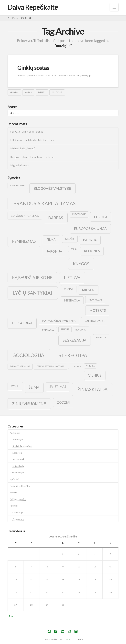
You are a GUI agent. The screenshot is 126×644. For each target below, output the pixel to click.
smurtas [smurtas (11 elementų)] (101, 337)
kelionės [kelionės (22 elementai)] (92, 251)
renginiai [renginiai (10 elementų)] (81, 330)
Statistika (17, 453)
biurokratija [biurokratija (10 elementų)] (18, 186)
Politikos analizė (18, 499)
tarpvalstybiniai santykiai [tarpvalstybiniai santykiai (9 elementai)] (50, 366)
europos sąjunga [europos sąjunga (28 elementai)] (90, 228)
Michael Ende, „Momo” (23, 148)
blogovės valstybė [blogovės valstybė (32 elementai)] (52, 188)
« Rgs (10, 616)
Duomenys (18, 512)
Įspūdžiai (14, 479)
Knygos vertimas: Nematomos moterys (32, 157)
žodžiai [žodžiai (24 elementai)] (64, 402)
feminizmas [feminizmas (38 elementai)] (24, 241)
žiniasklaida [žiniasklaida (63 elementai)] (92, 389)
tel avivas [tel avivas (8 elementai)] (76, 366)
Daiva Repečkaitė (33, 7)
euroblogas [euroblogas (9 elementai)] (79, 214)
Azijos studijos (17, 473)
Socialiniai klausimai (22, 446)
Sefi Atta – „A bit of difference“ (27, 132)
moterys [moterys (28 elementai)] (98, 310)
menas (42, 92)
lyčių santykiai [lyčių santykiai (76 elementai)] (33, 293)
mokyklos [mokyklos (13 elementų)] (95, 300)
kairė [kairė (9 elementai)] (74, 249)
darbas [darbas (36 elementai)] (56, 218)
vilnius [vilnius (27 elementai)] (95, 375)
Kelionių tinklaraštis (20, 486)
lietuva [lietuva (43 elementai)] (72, 278)
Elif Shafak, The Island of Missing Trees (32, 140)
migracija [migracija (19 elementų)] (72, 300)
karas (28, 92)
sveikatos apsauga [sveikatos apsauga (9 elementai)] (20, 366)
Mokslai (14, 492)
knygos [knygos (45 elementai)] (81, 264)
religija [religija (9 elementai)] (65, 329)
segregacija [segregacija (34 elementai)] (74, 340)
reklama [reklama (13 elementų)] (48, 330)
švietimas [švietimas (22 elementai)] (58, 387)
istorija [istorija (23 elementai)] (90, 240)
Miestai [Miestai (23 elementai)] (88, 290)
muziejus (57, 92)
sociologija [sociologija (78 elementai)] (29, 355)
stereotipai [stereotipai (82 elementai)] (74, 355)
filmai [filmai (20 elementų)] (51, 240)
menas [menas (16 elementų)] (69, 289)
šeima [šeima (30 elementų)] (34, 387)
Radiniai (14, 506)
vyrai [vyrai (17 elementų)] (15, 386)
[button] (114, 7)
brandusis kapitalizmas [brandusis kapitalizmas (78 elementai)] (44, 203)
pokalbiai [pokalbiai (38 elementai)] (22, 323)
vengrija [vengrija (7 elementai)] (90, 366)
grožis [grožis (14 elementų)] (70, 239)
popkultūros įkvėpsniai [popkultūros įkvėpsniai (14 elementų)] (59, 321)
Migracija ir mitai (20, 165)
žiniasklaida (18, 466)
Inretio (66, 639)
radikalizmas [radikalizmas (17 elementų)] (95, 321)
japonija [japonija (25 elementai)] (54, 251)
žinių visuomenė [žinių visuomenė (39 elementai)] (29, 404)
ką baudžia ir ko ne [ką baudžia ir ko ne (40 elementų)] (32, 277)
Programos (18, 519)
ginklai (14, 92)
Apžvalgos (15, 433)
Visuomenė (18, 459)
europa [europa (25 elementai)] (101, 217)
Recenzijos (18, 439)
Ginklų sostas (33, 68)
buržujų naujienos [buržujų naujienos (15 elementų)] (25, 216)
